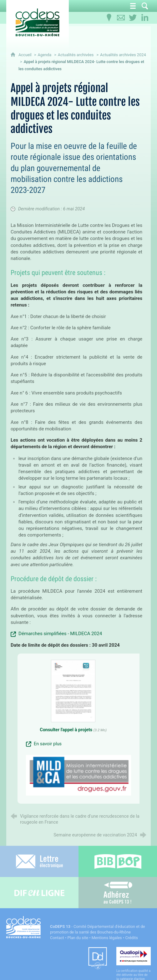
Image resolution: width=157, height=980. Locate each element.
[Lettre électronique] (39, 861)
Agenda (45, 55)
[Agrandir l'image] (78, 775)
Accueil (25, 55)
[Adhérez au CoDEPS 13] (118, 893)
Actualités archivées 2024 (123, 55)
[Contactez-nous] (121, 18)
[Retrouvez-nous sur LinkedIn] (145, 18)
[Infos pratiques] (109, 18)
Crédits (131, 938)
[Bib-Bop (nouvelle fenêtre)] (118, 861)
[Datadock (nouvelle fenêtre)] (98, 959)
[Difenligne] (39, 893)
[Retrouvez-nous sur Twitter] (133, 18)
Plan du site (78, 938)
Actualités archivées (76, 55)
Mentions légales (107, 938)
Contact (57, 938)
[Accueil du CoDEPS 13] (38, 22)
